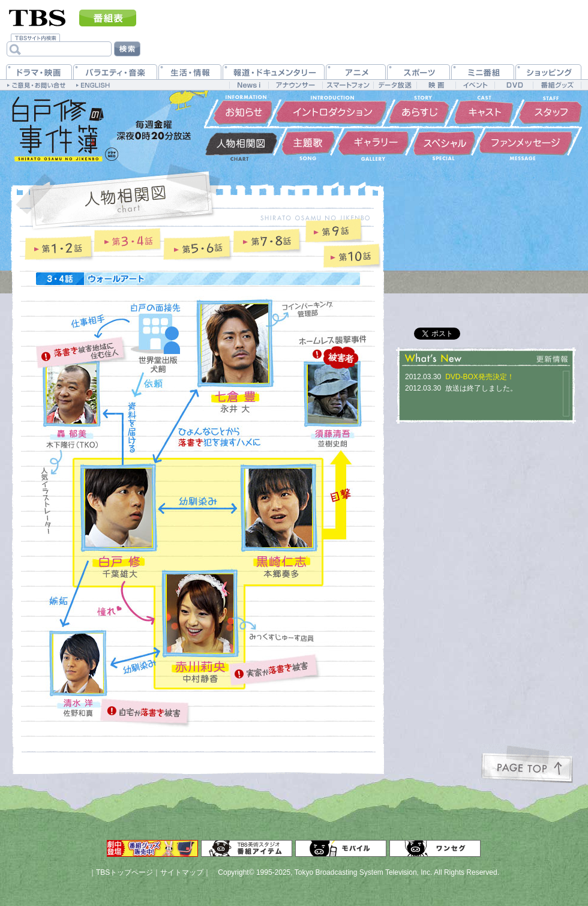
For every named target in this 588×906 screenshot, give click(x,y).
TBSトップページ (124, 872)
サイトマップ (182, 872)
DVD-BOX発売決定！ (480, 377)
